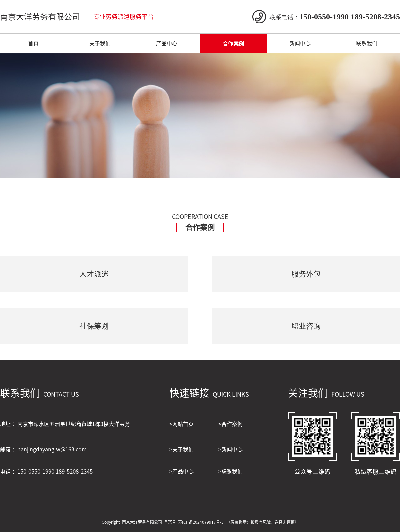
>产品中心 (181, 471)
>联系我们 (230, 471)
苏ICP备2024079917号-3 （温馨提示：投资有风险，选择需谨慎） (238, 522)
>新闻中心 (230, 449)
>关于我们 (181, 449)
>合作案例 (230, 424)
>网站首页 (181, 424)
